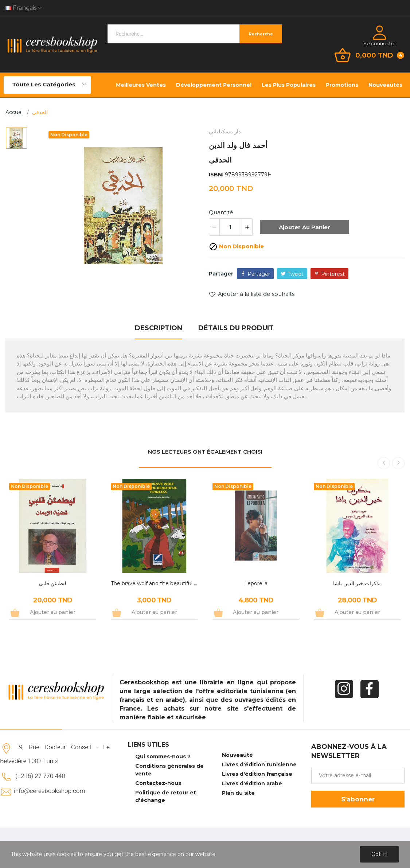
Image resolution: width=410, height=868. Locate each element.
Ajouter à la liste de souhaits (252, 294)
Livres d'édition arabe (252, 783)
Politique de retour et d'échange (166, 796)
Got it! (379, 854)
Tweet (296, 274)
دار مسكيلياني (225, 131)
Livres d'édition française (257, 774)
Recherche (261, 34)
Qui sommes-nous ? (163, 756)
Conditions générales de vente (169, 770)
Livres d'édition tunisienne (259, 765)
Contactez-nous (158, 783)
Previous (384, 463)
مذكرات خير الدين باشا (358, 583)
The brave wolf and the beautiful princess (154, 583)
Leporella (256, 583)
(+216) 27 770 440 (40, 776)
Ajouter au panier (304, 227)
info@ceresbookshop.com (49, 791)
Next (398, 463)
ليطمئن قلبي (52, 583)
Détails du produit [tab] (236, 328)
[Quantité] (231, 227)
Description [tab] (159, 328)
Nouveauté (237, 755)
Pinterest (333, 274)
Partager (259, 274)
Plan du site (238, 793)
